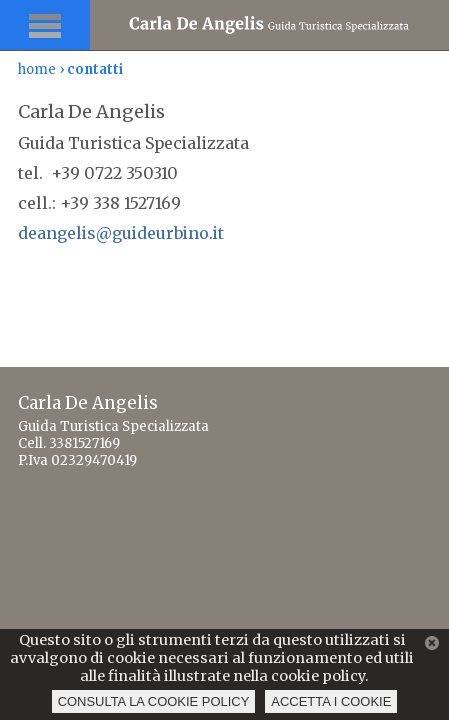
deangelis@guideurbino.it (121, 233)
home (37, 69)
